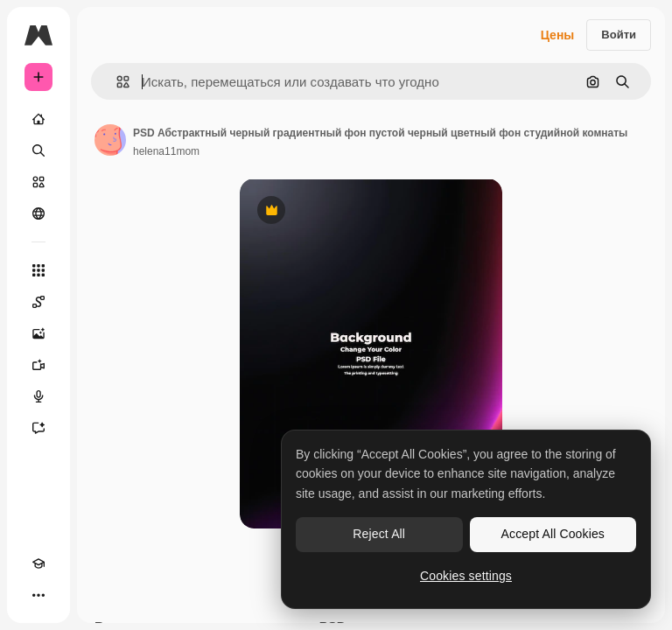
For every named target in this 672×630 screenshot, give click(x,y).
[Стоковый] (38, 182)
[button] (116, 82)
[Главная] (38, 119)
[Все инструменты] (38, 270)
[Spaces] (38, 302)
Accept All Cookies (553, 534)
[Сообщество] (38, 213)
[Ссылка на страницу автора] (110, 140)
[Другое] (38, 595)
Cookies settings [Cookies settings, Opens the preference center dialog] (466, 576)
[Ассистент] (38, 428)
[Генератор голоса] (38, 396)
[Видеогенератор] (38, 365)
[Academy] (38, 563)
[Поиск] (38, 150)
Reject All (379, 534)
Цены (558, 35)
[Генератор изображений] (38, 333)
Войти (619, 35)
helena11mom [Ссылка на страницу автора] (166, 151)
